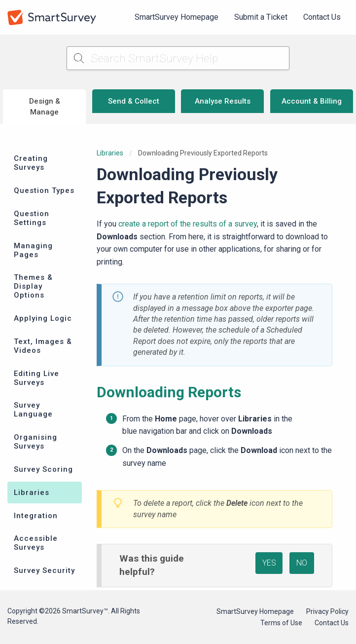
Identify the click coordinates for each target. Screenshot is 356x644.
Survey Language (33, 410)
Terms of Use (281, 623)
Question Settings (32, 218)
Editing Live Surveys (36, 378)
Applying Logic (43, 318)
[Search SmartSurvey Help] (178, 58)
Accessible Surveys (36, 543)
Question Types (44, 190)
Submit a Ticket (261, 17)
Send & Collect (134, 101)
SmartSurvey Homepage (177, 17)
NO (302, 563)
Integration (36, 516)
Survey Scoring (43, 469)
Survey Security (44, 570)
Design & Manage (45, 107)
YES (269, 563)
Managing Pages (33, 250)
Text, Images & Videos (43, 346)
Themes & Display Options (33, 286)
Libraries (32, 492)
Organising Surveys (36, 442)
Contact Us (322, 17)
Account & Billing (312, 101)
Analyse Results (223, 101)
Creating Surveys (31, 163)
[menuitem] (177, 17)
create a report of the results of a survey (188, 224)
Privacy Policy (327, 611)
